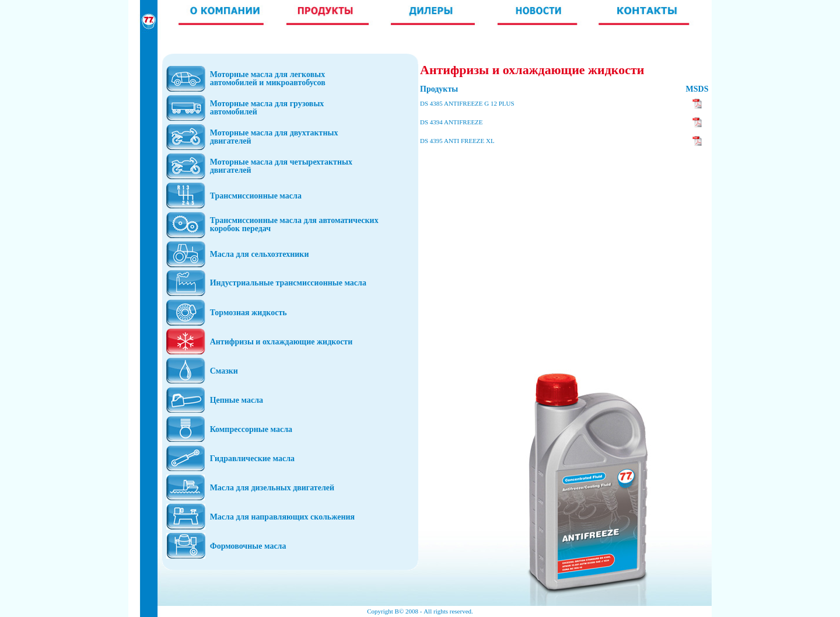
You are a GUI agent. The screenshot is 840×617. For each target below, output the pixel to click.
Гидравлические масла (252, 459)
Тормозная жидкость (249, 313)
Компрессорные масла (251, 429)
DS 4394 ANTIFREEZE (452, 122)
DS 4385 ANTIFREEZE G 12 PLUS (467, 103)
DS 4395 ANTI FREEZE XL (457, 141)
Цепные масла (237, 400)
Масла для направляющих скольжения (282, 517)
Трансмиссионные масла (256, 196)
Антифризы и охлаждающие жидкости (281, 342)
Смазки (224, 371)
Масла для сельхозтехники (260, 254)
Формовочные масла (248, 546)
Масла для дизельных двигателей (272, 488)
